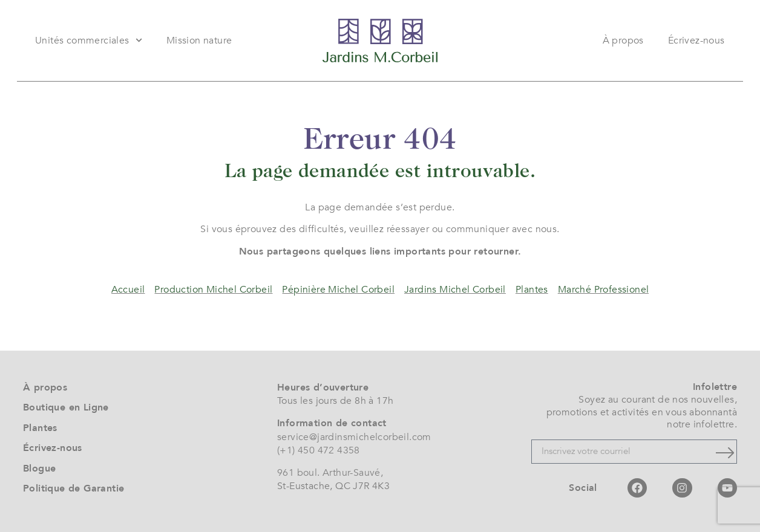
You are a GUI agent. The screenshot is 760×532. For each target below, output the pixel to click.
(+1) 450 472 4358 (319, 450)
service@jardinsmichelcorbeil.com (354, 437)
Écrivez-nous (696, 41)
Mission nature (199, 41)
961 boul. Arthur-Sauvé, (330, 473)
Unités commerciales (89, 40)
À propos (623, 41)
